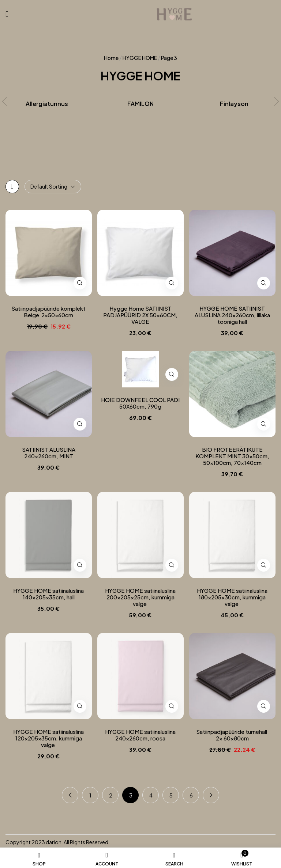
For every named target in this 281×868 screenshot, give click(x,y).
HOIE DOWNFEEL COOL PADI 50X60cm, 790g (140, 403)
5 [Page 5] (171, 795)
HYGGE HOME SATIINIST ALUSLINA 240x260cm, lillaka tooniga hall (232, 315)
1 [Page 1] (90, 795)
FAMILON (140, 104)
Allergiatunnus (47, 104)
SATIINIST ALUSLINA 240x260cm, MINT (49, 453)
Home (111, 58)
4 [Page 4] (151, 795)
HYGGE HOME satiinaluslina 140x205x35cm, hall (48, 594)
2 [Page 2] (111, 795)
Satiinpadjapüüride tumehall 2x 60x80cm (232, 735)
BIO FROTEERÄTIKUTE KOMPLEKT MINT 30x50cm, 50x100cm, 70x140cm (232, 456)
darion (54, 842)
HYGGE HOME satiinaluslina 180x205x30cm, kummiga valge (232, 597)
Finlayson (234, 104)
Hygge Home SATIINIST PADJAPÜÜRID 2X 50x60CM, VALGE (140, 315)
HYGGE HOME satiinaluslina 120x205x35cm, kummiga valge (48, 738)
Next (211, 795)
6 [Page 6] (191, 795)
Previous (70, 795)
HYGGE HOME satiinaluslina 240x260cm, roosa (140, 735)
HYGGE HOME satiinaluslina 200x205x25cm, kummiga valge (140, 597)
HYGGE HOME (140, 58)
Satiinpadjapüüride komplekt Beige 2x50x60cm (48, 312)
